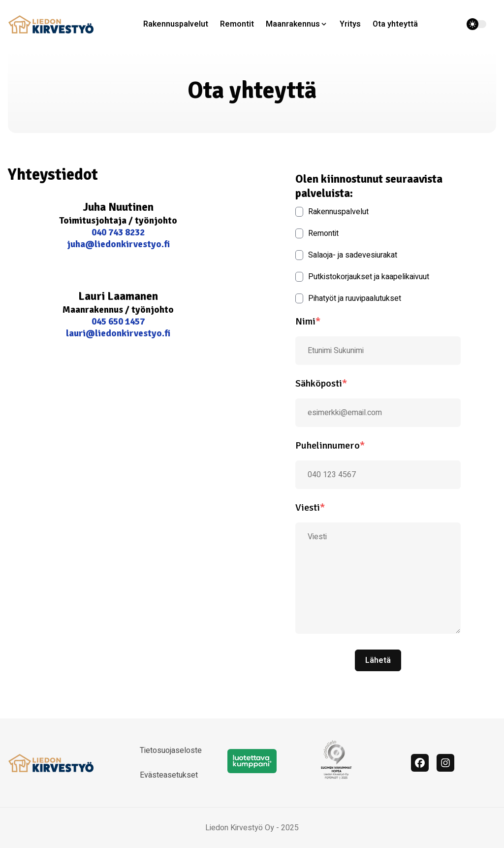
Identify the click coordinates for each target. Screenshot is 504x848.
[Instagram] (445, 763)
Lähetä (378, 660)
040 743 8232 (118, 232)
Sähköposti (321, 383)
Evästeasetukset (169, 775)
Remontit (237, 24)
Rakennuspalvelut (176, 24)
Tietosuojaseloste (171, 750)
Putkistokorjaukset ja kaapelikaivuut (362, 277)
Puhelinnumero (330, 445)
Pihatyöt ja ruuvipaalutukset (348, 298)
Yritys (350, 24)
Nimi (308, 321)
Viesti (310, 507)
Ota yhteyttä (395, 24)
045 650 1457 (118, 322)
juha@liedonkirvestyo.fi (118, 244)
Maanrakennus (293, 24)
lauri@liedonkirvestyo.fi (118, 333)
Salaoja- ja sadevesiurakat (346, 255)
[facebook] (420, 763)
